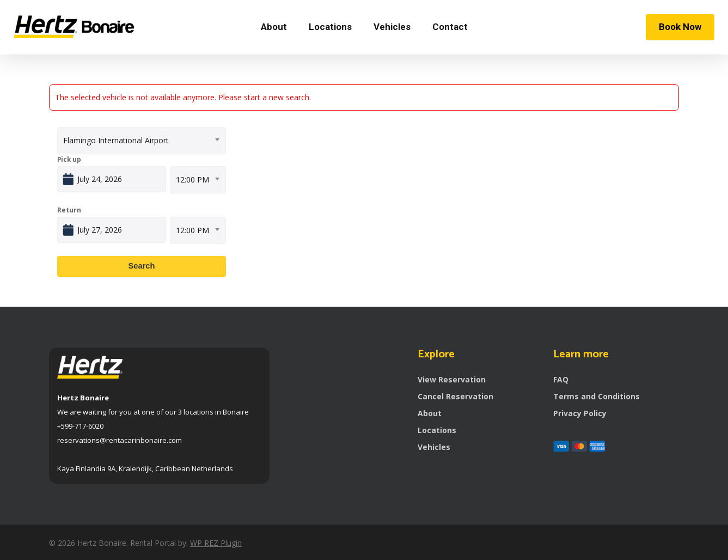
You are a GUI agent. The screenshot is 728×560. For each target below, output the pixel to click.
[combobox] (142, 141)
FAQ (561, 379)
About (430, 413)
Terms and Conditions (597, 396)
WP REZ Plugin (216, 543)
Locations (437, 430)
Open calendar (162, 177)
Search (142, 266)
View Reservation (452, 379)
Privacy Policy (580, 413)
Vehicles (434, 447)
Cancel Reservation (455, 396)
